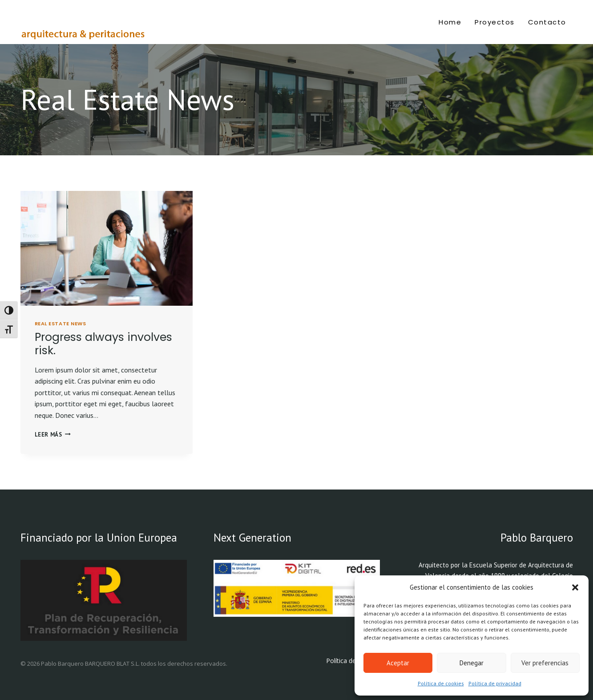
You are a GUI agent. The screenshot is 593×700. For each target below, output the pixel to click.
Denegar (472, 663)
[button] (575, 587)
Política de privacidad (495, 683)
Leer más (53, 435)
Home (450, 22)
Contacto (547, 22)
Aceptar (398, 663)
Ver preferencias (545, 663)
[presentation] (107, 248)
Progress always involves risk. (103, 344)
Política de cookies (441, 683)
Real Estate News (61, 324)
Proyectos (495, 22)
